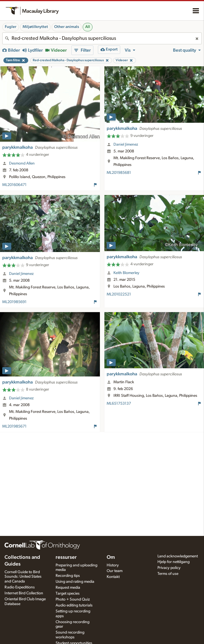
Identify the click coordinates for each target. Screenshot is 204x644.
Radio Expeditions (20, 587)
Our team (115, 571)
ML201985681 (119, 173)
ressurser (66, 557)
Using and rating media (75, 582)
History (113, 565)
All (88, 27)
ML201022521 (119, 294)
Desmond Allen (22, 163)
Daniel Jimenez (126, 144)
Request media (68, 588)
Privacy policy (169, 568)
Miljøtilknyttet (35, 27)
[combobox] (102, 38)
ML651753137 (119, 404)
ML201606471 (14, 185)
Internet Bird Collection (24, 593)
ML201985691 (14, 302)
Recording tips (68, 576)
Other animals (67, 27)
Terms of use (168, 574)
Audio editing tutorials (74, 605)
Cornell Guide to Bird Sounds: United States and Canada (23, 577)
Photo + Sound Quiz (73, 599)
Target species (68, 593)
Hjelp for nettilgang (174, 562)
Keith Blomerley (126, 273)
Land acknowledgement (178, 556)
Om (111, 557)
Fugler (11, 27)
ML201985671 (14, 426)
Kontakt (113, 577)
